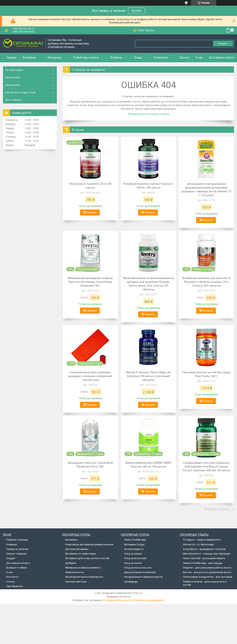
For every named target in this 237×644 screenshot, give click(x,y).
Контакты (12, 577)
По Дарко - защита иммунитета (202, 540)
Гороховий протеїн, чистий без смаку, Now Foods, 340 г (206, 374)
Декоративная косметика (140, 572)
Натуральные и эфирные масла (143, 577)
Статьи (10, 582)
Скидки (11, 558)
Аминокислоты (75, 572)
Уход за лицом (133, 554)
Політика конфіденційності (150, 600)
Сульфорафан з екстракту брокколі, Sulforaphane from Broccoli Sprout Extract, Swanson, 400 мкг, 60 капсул (206, 466)
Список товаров (16, 554)
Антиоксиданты (134, 549)
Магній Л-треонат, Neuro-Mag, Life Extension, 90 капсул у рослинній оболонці (148, 376)
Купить (137, 11)
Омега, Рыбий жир (135, 540)
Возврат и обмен (17, 568)
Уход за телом (133, 563)
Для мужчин (12, 85)
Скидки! (11, 58)
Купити (92, 212)
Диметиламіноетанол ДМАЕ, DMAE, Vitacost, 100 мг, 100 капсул (148, 464)
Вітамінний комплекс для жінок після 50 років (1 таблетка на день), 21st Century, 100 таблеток (206, 282)
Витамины (29, 58)
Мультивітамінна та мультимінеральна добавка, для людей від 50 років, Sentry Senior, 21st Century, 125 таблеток (148, 284)
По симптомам (14, 70)
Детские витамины (77, 549)
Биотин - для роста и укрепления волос (207, 572)
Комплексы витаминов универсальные (89, 544)
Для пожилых (13, 100)
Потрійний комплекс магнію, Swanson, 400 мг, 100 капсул (148, 186)
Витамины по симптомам (80, 554)
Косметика (161, 58)
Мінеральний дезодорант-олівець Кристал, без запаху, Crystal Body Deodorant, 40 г (90, 282)
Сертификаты (15, 586)
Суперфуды (131, 582)
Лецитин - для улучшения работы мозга (207, 568)
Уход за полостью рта (138, 568)
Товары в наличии (17, 549)
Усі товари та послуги (217, 509)
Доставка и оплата (221, 58)
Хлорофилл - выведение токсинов (204, 549)
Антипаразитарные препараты (84, 577)
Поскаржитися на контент (118, 600)
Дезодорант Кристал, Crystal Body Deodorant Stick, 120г (90, 464)
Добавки (116, 58)
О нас (199, 58)
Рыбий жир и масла (86, 58)
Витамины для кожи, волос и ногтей (87, 558)
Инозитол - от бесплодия (198, 544)
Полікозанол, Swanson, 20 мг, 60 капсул (90, 186)
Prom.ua (138, 593)
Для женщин (13, 77)
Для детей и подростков (20, 92)
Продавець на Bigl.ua (119, 597)
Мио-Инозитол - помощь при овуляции (206, 554)
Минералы (55, 58)
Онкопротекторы (76, 582)
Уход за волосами (135, 558)
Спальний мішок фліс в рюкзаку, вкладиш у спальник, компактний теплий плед (90, 376)
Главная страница (17, 540)
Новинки (11, 544)
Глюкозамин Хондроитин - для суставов (208, 577)
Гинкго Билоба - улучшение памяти (204, 558)
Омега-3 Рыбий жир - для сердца (203, 563)
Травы (138, 58)
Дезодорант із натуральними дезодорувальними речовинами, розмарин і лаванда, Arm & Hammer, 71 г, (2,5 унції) (206, 189)
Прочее (184, 58)
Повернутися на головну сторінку (149, 114)
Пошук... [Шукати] (223, 43)
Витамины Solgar (134, 544)
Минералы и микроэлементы (83, 568)
